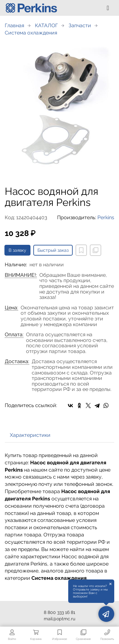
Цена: (11, 308)
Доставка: (17, 362)
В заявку (17, 250)
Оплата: (14, 335)
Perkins (106, 217)
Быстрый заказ (53, 250)
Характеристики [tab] (30, 435)
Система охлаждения (31, 33)
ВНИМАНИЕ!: (21, 275)
